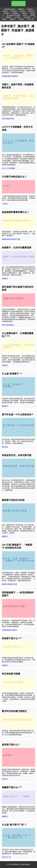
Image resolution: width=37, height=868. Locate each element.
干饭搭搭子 (27, 17)
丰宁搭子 (18, 17)
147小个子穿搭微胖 (8, 168)
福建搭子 (5, 816)
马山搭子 (23, 11)
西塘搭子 (21, 9)
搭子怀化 (5, 447)
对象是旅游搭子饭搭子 (9, 630)
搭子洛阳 (14, 11)
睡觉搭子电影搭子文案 (9, 584)
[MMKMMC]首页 (10, 9)
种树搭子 (13, 19)
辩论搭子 (5, 365)
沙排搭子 (7, 13)
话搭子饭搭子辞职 (8, 118)
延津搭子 (5, 406)
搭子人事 (30, 19)
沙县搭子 (22, 19)
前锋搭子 (31, 11)
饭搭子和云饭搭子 (8, 325)
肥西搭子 (16, 13)
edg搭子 (5, 11)
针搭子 (25, 15)
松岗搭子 (5, 665)
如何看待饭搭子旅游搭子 (10, 76)
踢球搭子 (5, 536)
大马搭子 (5, 204)
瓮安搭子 (5, 779)
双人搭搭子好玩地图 (13, 15)
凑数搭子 (9, 17)
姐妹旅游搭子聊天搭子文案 (11, 239)
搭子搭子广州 (6, 857)
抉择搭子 (5, 278)
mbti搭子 (30, 9)
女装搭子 (24, 13)
